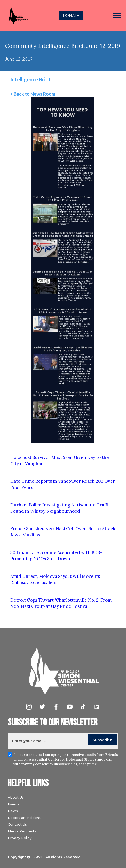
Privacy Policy (20, 838)
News (13, 811)
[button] (117, 16)
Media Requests (22, 831)
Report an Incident (24, 818)
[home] (17, 16)
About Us (16, 797)
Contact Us (17, 824)
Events (14, 804)
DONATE (71, 16)
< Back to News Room (33, 94)
